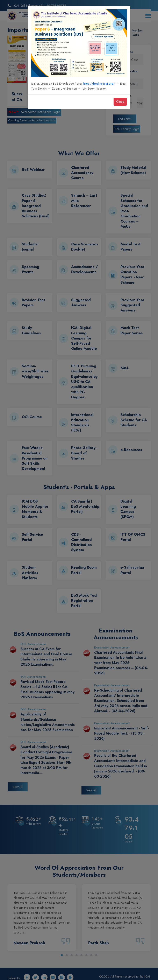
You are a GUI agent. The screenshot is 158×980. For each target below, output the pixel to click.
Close (120, 102)
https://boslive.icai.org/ (99, 84)
